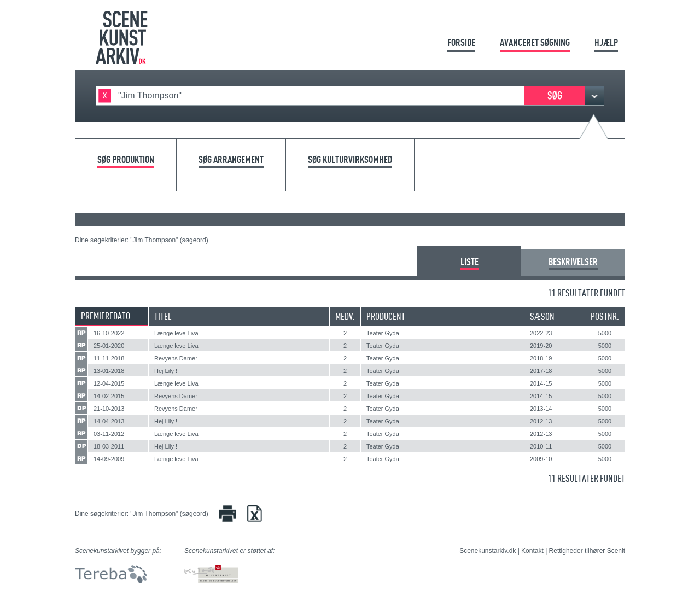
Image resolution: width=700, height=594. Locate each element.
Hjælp (606, 42)
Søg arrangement (231, 160)
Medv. (345, 316)
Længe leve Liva (176, 333)
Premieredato (106, 316)
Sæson (542, 316)
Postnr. (605, 316)
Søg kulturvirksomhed (350, 160)
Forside (461, 42)
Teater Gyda (383, 333)
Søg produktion (126, 160)
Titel (163, 316)
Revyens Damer (176, 358)
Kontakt (532, 551)
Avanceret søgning (535, 42)
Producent (386, 316)
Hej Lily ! (166, 371)
